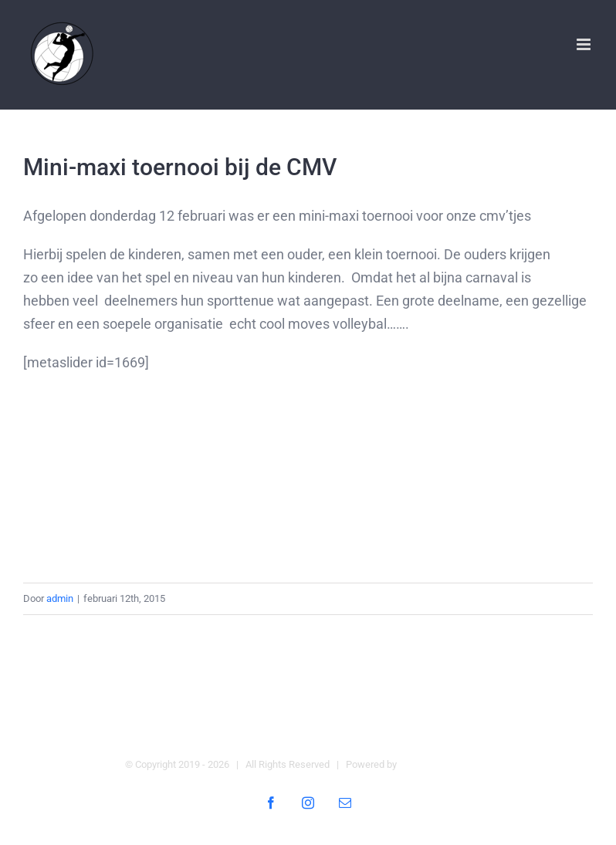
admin (60, 598)
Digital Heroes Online (445, 764)
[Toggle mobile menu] (585, 44)
